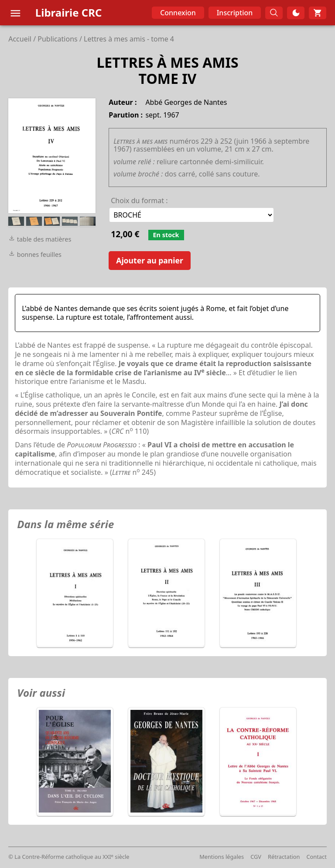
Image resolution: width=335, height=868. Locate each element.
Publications (57, 39)
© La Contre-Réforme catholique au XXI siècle (69, 857)
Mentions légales (222, 857)
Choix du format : (139, 201)
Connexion (178, 13)
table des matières (40, 239)
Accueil (20, 39)
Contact (316, 857)
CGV (256, 857)
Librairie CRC (69, 12)
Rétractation (284, 857)
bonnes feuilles (35, 254)
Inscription (235, 13)
